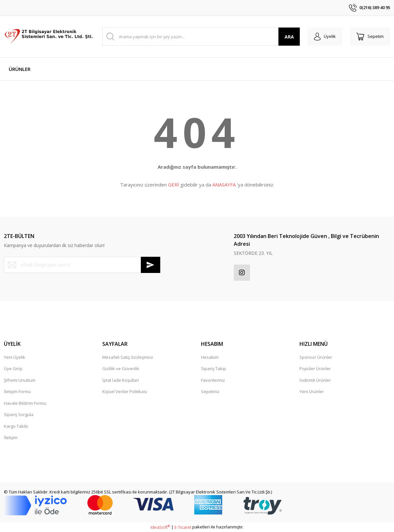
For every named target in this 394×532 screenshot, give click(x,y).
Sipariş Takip (214, 368)
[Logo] (49, 36)
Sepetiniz (210, 391)
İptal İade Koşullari (121, 380)
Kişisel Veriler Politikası (125, 391)
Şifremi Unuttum (20, 380)
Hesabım (210, 357)
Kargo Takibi (16, 426)
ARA (289, 37)
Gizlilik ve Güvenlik (121, 368)
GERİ (174, 185)
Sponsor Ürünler (316, 357)
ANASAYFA (224, 185)
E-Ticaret (183, 527)
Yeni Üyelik (15, 357)
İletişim (11, 437)
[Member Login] (325, 37)
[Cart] (370, 37)
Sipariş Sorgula (19, 414)
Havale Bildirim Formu (25, 403)
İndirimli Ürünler (315, 380)
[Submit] (151, 265)
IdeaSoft (160, 527)
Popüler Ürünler (315, 368)
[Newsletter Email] (82, 265)
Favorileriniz (213, 380)
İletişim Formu (17, 391)
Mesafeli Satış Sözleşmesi (128, 357)
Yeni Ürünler (312, 391)
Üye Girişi (13, 368)
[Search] (201, 37)
